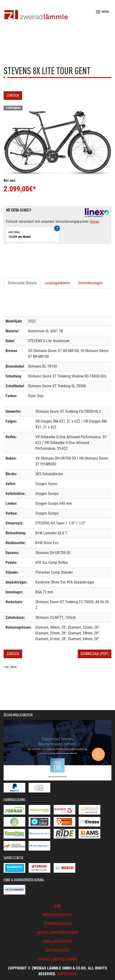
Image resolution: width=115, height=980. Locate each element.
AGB (57, 906)
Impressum (67, 974)
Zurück (13, 95)
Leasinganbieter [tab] (57, 283)
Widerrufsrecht (57, 915)
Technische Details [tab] (22, 283)
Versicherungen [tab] (90, 283)
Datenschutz (58, 950)
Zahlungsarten (58, 941)
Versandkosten (58, 924)
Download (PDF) (95, 654)
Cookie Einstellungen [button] (57, 959)
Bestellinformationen (57, 933)
